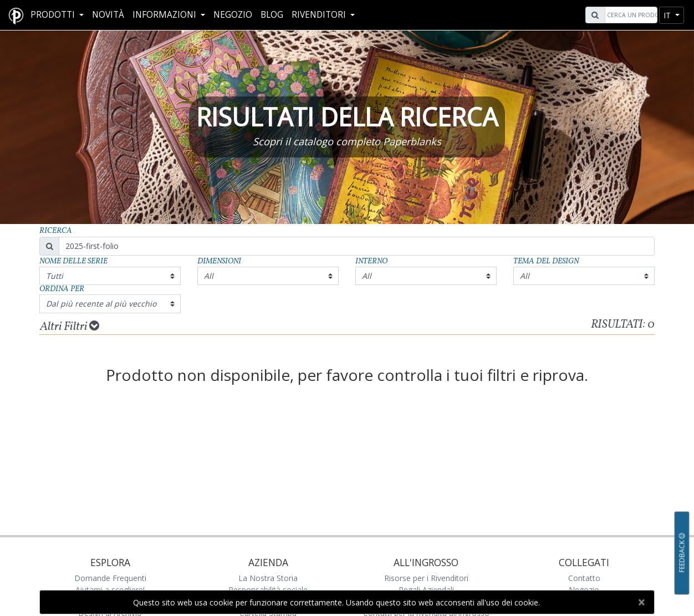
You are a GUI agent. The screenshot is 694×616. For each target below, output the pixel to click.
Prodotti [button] (54, 15)
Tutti (55, 276)
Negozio (233, 15)
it (668, 15)
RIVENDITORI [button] (320, 15)
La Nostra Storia (268, 578)
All (209, 276)
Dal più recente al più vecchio (101, 304)
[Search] (630, 15)
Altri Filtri (70, 327)
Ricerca (56, 231)
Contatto (584, 578)
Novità (108, 15)
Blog (272, 15)
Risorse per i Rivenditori (426, 578)
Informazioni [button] (165, 15)
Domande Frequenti (110, 578)
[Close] (641, 602)
